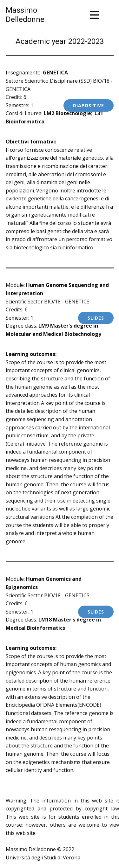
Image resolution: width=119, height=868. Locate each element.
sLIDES (96, 318)
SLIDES (96, 612)
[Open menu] (95, 15)
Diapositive (89, 105)
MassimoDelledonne (25, 15)
